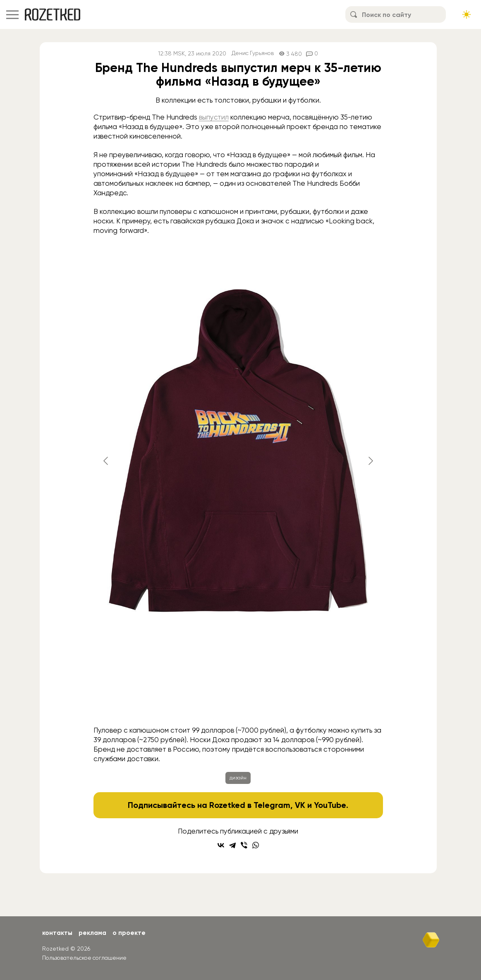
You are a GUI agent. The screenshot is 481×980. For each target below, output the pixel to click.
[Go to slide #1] (113, 704)
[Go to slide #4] (242, 704)
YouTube (330, 805)
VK (300, 805)
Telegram (272, 805)
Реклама (94, 933)
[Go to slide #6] (328, 704)
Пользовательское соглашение (86, 957)
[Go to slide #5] (285, 704)
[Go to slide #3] (199, 704)
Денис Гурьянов (253, 54)
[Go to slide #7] (371, 704)
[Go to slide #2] (156, 704)
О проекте (131, 933)
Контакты (58, 933)
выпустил (214, 117)
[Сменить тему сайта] (467, 14)
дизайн (238, 778)
